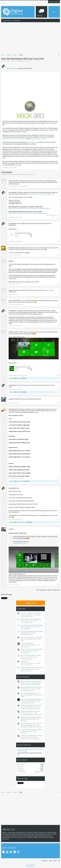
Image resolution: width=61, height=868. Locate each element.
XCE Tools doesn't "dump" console (31, 655)
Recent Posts (16, 20)
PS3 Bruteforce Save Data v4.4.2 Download (33, 723)
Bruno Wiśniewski (14, 300)
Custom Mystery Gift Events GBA (30, 711)
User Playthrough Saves (28, 702)
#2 (58, 186)
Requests (23, 720)
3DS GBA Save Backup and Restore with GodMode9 (36, 631)
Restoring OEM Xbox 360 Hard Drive (31, 619)
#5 (58, 255)
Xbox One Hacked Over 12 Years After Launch (34, 637)
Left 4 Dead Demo (20, 139)
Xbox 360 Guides (26, 628)
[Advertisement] (30, 38)
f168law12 (20, 750)
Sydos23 (12, 378)
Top (59, 860)
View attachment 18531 (20, 543)
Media (22, 696)
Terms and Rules (30, 864)
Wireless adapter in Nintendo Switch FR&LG (33, 649)
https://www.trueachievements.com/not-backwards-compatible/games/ (29, 208)
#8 (58, 304)
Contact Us (45, 860)
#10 (58, 375)
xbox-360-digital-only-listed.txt (23, 233)
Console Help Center (27, 616)
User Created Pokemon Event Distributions (33, 714)
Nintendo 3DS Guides (27, 634)
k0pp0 (10, 261)
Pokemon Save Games (27, 690)
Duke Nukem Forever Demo (39, 139)
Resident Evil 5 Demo (8, 139)
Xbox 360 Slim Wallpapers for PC (30, 693)
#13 (58, 478)
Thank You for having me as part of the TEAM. (34, 667)
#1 (58, 168)
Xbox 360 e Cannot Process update (31, 612)
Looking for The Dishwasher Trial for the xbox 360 (35, 717)
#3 (58, 217)
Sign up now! (30, 602)
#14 (58, 519)
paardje (19, 378)
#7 (58, 294)
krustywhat (12, 248)
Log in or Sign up (54, 2)
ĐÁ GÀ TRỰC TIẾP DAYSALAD (25, 748)
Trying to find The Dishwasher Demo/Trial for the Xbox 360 (38, 729)
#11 (58, 389)
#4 (58, 242)
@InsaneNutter (50, 290)
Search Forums (7, 20)
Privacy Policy (30, 866)
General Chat (25, 646)
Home (55, 860)
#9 (58, 326)
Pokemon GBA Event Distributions (30, 684)
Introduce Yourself (26, 664)
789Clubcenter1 (39, 748)
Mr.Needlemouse (14, 409)
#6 (58, 284)
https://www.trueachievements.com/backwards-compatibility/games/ (29, 213)
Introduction (24, 661)
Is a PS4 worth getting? (27, 643)
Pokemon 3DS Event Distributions (30, 708)
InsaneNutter (20, 61)
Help (50, 860)
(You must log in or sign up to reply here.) (48, 590)
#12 (58, 403)
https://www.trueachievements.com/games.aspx (40, 194)
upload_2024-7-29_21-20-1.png (23, 367)
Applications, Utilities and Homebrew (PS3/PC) (34, 726)
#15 (58, 584)
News (10, 61)
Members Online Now (24, 744)
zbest (25, 750)
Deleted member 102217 (16, 181)
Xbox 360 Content (33, 142)
